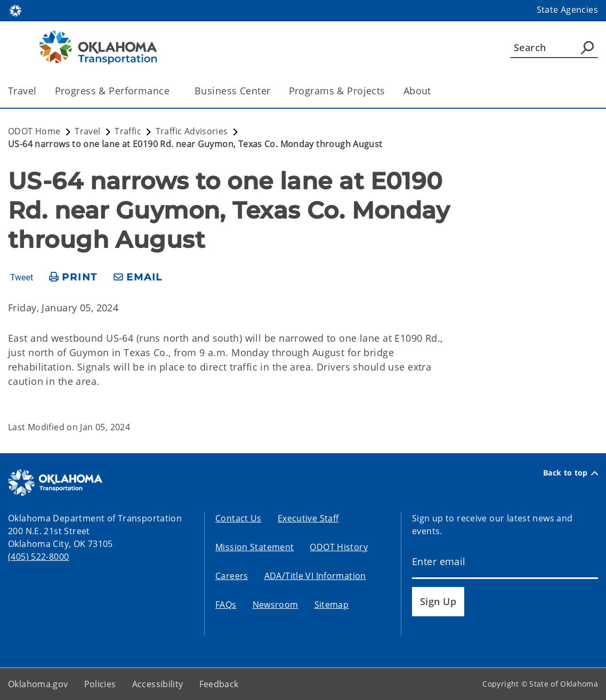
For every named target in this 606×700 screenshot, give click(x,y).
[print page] (73, 277)
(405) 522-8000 (38, 557)
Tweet (22, 278)
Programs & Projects (337, 91)
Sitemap (332, 605)
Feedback (219, 684)
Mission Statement (254, 547)
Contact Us (239, 518)
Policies (100, 684)
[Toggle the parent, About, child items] (435, 91)
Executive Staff (308, 518)
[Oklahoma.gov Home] (15, 10)
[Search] (554, 47)
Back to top (571, 473)
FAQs (226, 605)
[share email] (138, 277)
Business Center (232, 91)
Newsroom (276, 605)
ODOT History (339, 547)
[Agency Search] (587, 47)
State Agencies (567, 10)
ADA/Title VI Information (315, 576)
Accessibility (158, 684)
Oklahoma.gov (38, 684)
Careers (232, 576)
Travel (22, 91)
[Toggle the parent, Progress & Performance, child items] (173, 91)
